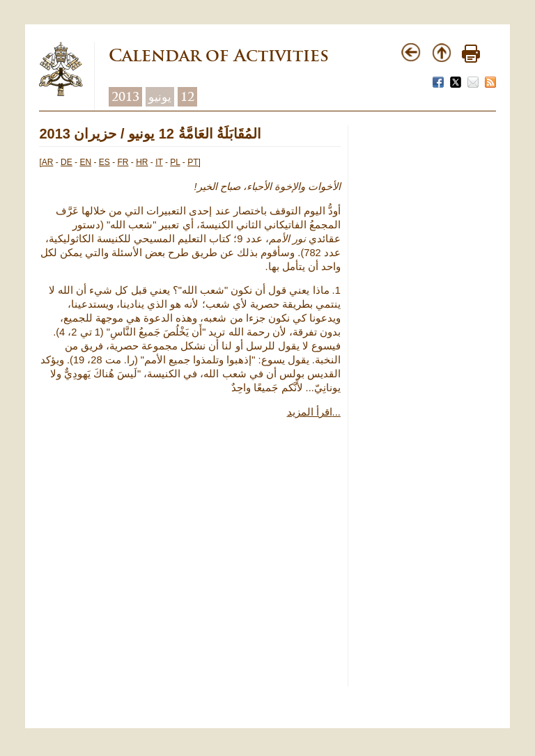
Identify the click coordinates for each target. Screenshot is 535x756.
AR (48, 162)
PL (175, 162)
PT (193, 162)
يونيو (160, 97)
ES (104, 162)
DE (67, 162)
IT (159, 162)
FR (123, 162)
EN (85, 162)
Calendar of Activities (219, 55)
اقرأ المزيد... (314, 412)
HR (142, 162)
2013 (125, 97)
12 (187, 97)
